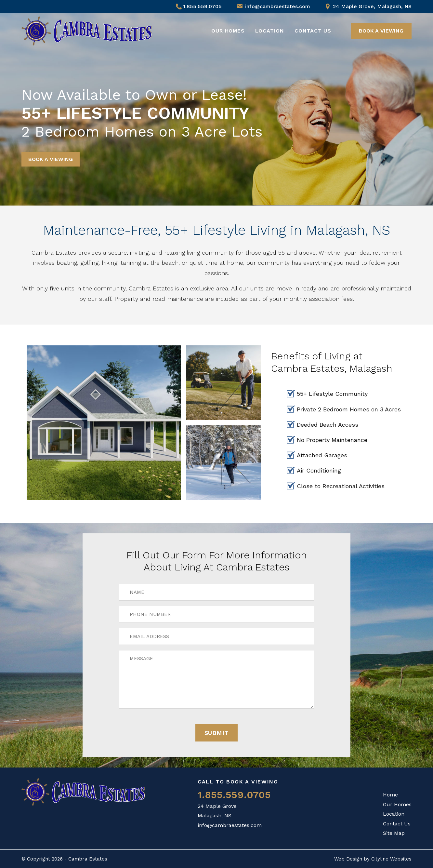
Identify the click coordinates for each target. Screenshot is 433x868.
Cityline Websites (391, 859)
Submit (217, 733)
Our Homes (228, 31)
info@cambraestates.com (278, 6)
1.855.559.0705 (199, 6)
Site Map (394, 833)
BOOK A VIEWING (381, 31)
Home (390, 795)
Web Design (348, 859)
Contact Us (313, 31)
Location (270, 31)
